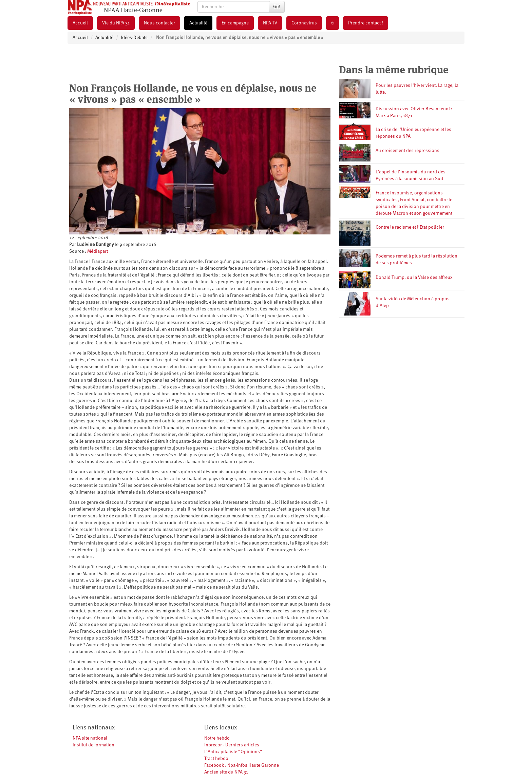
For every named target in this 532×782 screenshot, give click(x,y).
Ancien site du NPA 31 (226, 772)
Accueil (80, 23)
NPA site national (90, 738)
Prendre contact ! (366, 23)
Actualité (198, 23)
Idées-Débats (134, 38)
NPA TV (270, 23)
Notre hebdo (217, 738)
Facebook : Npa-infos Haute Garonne (242, 765)
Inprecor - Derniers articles (232, 745)
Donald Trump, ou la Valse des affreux (414, 278)
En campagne (235, 23)
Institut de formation (93, 745)
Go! (277, 7)
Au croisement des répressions (407, 151)
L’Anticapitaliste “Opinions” (233, 752)
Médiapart (98, 251)
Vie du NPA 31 (116, 23)
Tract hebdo (216, 759)
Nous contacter (159, 23)
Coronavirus (304, 23)
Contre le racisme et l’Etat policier (410, 227)
